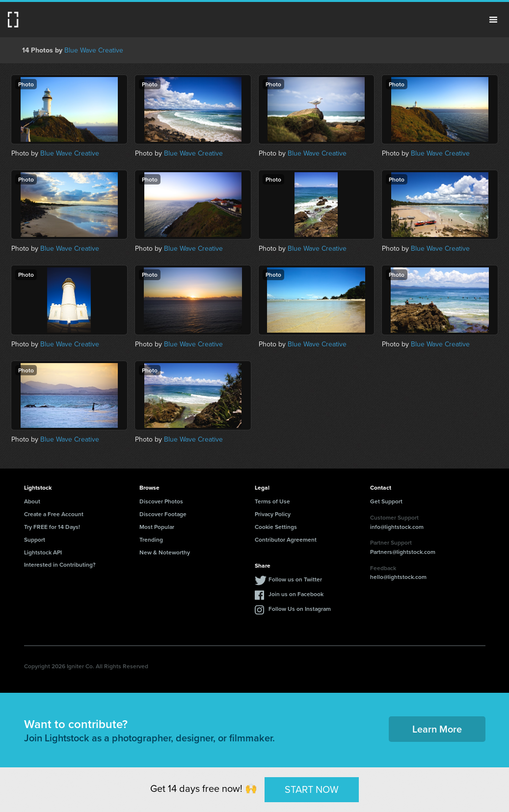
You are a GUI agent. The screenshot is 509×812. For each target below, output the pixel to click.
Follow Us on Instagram (300, 609)
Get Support (386, 501)
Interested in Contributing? (60, 564)
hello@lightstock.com (398, 577)
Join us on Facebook (296, 594)
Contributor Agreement (286, 539)
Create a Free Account (54, 514)
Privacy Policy (273, 514)
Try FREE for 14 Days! (52, 527)
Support (35, 539)
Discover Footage (163, 514)
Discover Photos (161, 501)
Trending (151, 539)
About (32, 501)
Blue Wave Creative (94, 50)
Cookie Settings (276, 527)
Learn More (437, 729)
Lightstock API (43, 552)
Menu (493, 20)
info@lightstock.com (397, 527)
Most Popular (157, 527)
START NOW (312, 789)
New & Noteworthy (165, 552)
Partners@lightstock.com (403, 552)
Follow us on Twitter (295, 579)
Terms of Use (272, 501)
